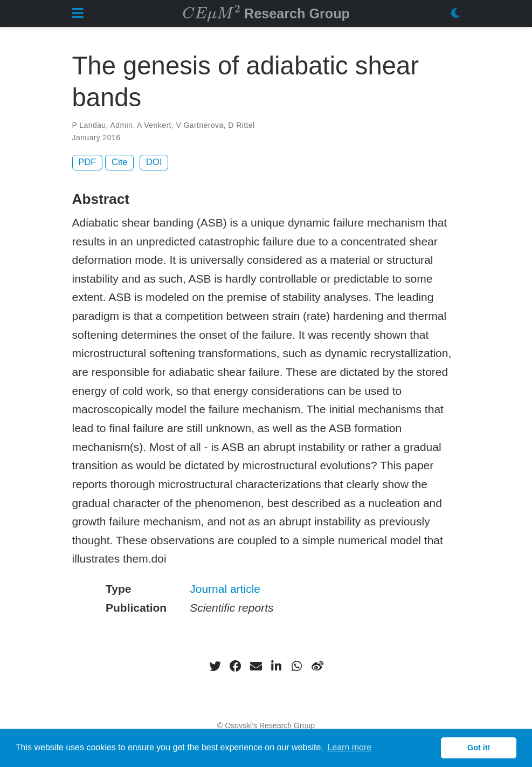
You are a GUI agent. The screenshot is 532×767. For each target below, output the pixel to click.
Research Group (266, 12)
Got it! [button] (479, 748)
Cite (120, 162)
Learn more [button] (349, 747)
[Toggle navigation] (78, 13)
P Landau (89, 125)
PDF (87, 162)
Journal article (225, 589)
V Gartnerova (199, 125)
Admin (121, 125)
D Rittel (241, 125)
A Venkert (154, 125)
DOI (154, 162)
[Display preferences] (455, 14)
